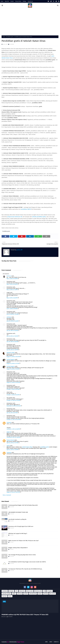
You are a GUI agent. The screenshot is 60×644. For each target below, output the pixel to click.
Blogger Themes (20, 642)
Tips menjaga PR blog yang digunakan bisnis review (22, 555)
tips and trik (52, 594)
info (44, 591)
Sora (8, 642)
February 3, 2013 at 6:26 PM (13, 429)
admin (8, 446)
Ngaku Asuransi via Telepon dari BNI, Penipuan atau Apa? (24, 541)
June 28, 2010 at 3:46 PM (13, 321)
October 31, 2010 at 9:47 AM (13, 400)
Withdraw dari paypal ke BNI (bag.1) (18, 533)
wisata (10, 596)
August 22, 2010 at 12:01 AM (13, 382)
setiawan (9, 317)
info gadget (49, 591)
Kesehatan (5, 591)
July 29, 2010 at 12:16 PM (12, 336)
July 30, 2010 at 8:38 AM (12, 342)
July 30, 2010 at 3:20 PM (12, 350)
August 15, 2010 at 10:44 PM (13, 357)
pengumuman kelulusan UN (15, 217)
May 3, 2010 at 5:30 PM (12, 279)
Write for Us (30, 1)
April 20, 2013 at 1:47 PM (13, 443)
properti (40, 594)
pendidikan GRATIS (26, 209)
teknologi (46, 594)
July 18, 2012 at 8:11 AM (12, 413)
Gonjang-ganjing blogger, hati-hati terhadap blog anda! (23, 505)
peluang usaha (33, 594)
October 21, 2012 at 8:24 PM (13, 420)
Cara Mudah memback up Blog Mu (17, 519)
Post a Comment (7, 495)
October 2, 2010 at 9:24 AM (13, 389)
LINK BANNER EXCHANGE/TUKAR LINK (18, 512)
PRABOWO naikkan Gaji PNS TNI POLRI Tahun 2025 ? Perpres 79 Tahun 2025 (25, 615)
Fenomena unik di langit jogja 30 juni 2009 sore (21, 526)
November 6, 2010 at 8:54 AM (14, 406)
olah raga (20, 594)
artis (17, 591)
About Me (7, 1)
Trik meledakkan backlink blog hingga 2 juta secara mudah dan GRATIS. (27, 562)
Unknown (9, 422)
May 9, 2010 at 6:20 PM (12, 298)
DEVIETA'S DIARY (11, 353)
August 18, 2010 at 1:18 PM (13, 369)
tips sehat (5, 596)
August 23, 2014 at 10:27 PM (13, 492)
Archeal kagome (11, 360)
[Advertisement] (30, 21)
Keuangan (11, 591)
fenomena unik (38, 591)
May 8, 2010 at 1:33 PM (12, 290)
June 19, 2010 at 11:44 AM (13, 314)
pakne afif (5, 44)
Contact (12, 1)
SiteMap (24, 1)
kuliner (14, 594)
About (51, 642)
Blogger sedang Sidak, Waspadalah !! (18, 548)
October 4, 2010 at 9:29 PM (13, 395)
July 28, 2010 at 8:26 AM (12, 331)
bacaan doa (22, 591)
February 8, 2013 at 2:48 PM (13, 437)
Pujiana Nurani (10, 440)
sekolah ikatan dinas (27, 447)
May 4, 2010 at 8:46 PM (12, 284)
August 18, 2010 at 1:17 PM (13, 363)
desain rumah (30, 591)
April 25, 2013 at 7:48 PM (13, 450)
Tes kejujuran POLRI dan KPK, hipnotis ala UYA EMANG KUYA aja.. (25, 569)
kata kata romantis (6, 594)
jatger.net (9, 432)
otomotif (26, 594)
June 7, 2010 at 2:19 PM (12, 309)
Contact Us (56, 642)
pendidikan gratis (45, 447)
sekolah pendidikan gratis (39, 217)
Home (2, 1)
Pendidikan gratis (10, 37)
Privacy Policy (18, 1)
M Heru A (9, 276)
